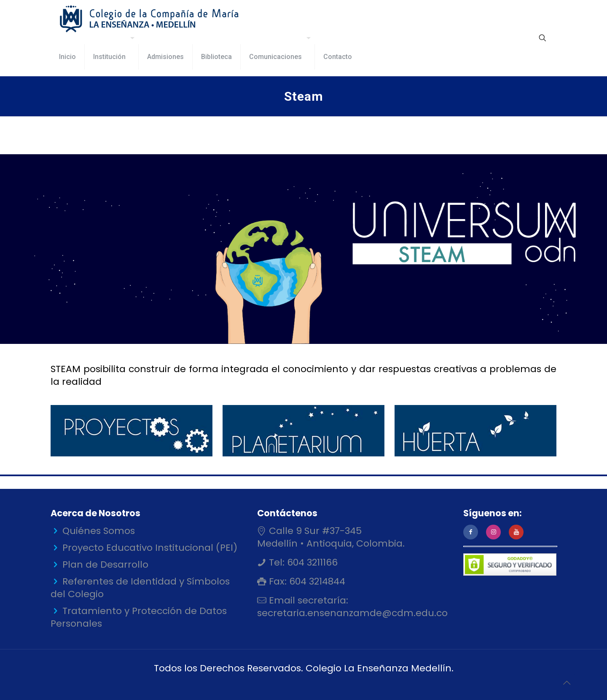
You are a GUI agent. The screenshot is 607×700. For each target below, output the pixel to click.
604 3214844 (316, 581)
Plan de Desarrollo (105, 565)
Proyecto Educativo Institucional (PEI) (150, 548)
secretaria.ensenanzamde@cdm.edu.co (352, 613)
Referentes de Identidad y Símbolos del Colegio (140, 588)
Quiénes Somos (99, 531)
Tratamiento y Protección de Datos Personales (139, 617)
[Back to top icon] (567, 683)
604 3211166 (311, 562)
